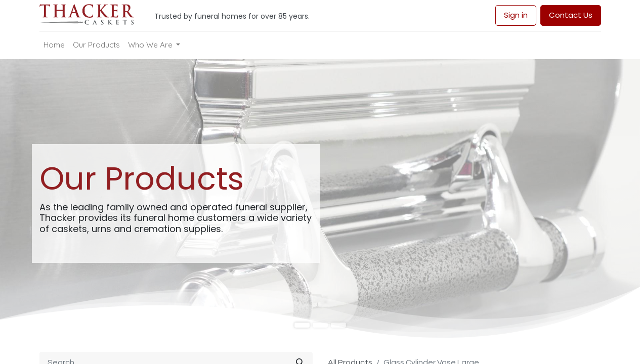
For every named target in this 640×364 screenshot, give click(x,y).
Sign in (516, 15)
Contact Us (571, 15)
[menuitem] (54, 45)
